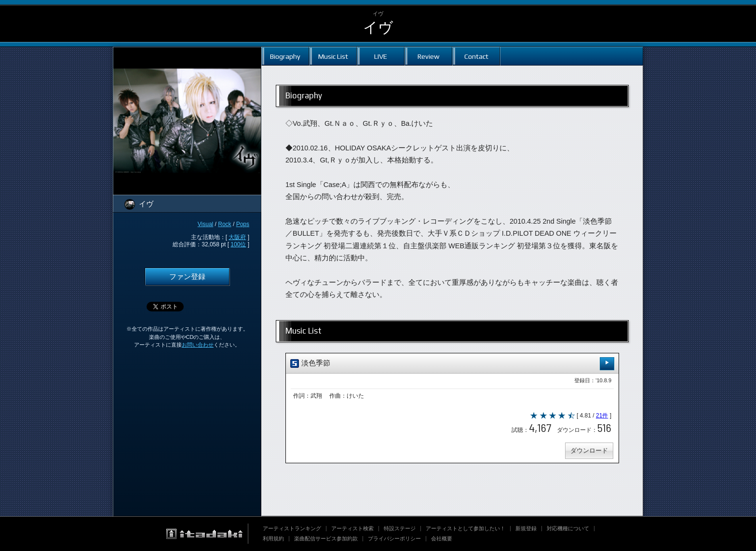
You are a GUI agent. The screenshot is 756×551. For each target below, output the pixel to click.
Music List (333, 56)
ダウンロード (589, 450)
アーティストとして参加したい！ (466, 528)
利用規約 (273, 538)
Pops (243, 224)
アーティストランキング (292, 528)
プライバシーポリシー (394, 538)
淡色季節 (452, 364)
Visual (205, 224)
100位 (238, 244)
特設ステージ (400, 528)
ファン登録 (187, 277)
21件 (602, 416)
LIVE (381, 56)
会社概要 (442, 538)
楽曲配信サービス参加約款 (326, 538)
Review (428, 56)
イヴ (378, 27)
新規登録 (526, 528)
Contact (476, 56)
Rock (224, 224)
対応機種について (568, 528)
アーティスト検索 (352, 528)
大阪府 (237, 237)
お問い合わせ (198, 345)
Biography (285, 56)
